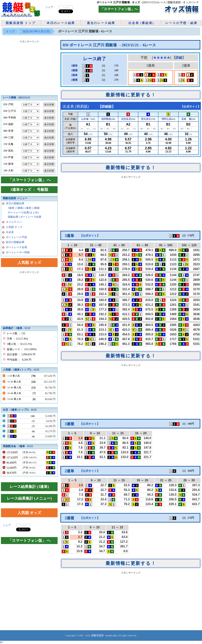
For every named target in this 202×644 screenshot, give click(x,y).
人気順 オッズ (14, 227)
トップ (10, 31)
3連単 (11, 208)
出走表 (10, 232)
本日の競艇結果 (15, 203)
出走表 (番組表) (141, 23)
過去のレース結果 (101, 23)
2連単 (28, 208)
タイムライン (14, 222)
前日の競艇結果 (15, 242)
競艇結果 (13, 217)
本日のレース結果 (61, 23)
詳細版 (107, 107)
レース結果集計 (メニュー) (29, 498)
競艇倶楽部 (98, 635)
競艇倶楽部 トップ (20, 23)
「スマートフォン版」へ (119, 9)
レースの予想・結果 (181, 23)
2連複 (36, 208)
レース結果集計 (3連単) (29, 487)
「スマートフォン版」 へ (29, 180)
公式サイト (191, 107)
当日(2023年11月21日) (36, 31)
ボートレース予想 (16, 237)
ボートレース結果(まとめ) (23, 212)
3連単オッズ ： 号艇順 (29, 190)
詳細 (179, 58)
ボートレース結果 (31, 217)
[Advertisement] (131, 203)
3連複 (20, 208)
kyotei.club (111, 635)
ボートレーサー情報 (18, 252)
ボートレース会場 (16, 247)
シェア (49, 7)
